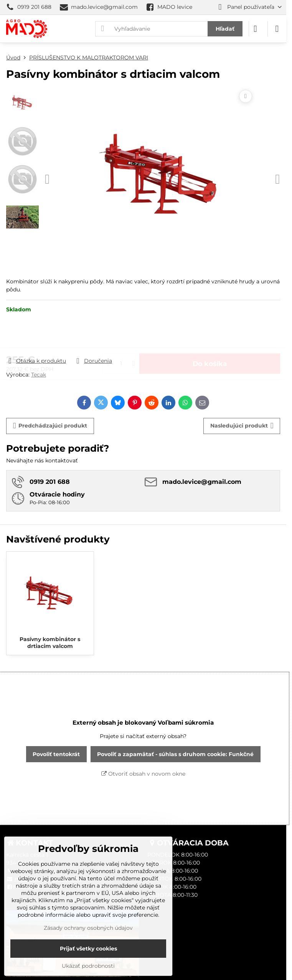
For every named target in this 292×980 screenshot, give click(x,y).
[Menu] (277, 29)
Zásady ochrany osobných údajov (88, 928)
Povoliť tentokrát (56, 754)
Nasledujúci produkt (242, 426)
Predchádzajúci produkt (50, 426)
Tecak (39, 375)
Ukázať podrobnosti (88, 966)
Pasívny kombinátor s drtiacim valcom (50, 643)
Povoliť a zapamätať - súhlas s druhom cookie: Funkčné (175, 754)
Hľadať (225, 29)
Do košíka (210, 335)
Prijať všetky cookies (88, 949)
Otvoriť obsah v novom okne (143, 774)
